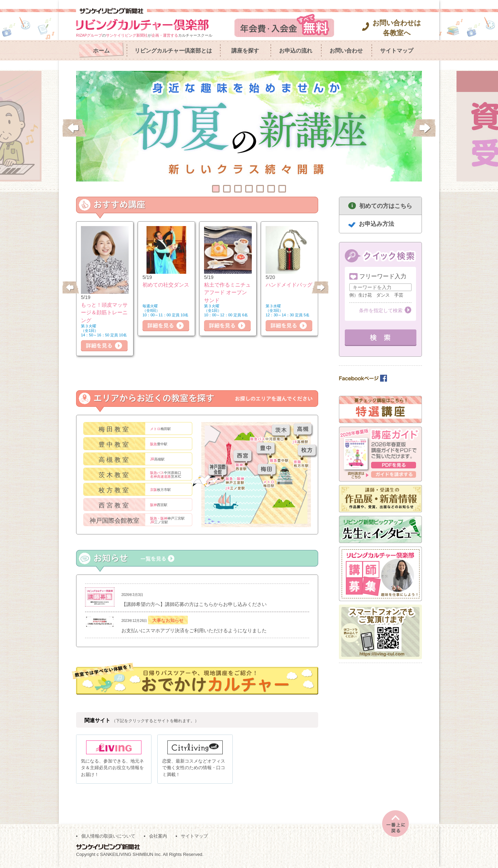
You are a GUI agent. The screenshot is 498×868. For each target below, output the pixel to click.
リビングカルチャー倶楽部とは (173, 51)
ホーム (101, 51)
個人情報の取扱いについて (108, 837)
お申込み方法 (377, 224)
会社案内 (158, 837)
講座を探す (245, 51)
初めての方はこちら (386, 206)
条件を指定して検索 (381, 310)
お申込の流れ (296, 51)
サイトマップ (397, 51)
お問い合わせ (346, 51)
